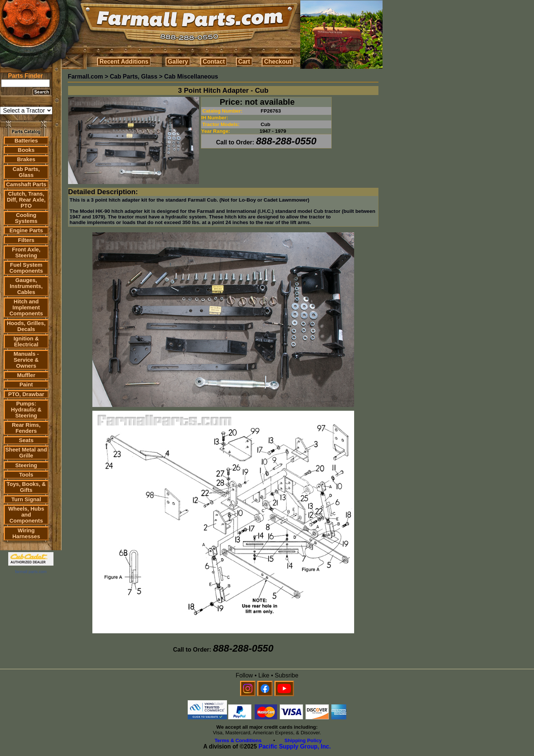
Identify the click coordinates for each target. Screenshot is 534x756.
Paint (26, 385)
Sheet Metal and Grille (26, 453)
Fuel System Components (26, 268)
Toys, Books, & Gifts (26, 487)
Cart (244, 62)
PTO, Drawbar (26, 394)
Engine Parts (26, 230)
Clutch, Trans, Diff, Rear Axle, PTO (26, 200)
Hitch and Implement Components (26, 307)
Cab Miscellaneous (191, 76)
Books (26, 150)
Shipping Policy (303, 740)
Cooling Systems (26, 218)
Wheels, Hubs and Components (26, 515)
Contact (214, 62)
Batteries (26, 141)
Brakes (26, 159)
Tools (26, 475)
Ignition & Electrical (26, 342)
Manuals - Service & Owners (26, 360)
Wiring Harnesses (26, 533)
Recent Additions (124, 62)
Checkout (278, 62)
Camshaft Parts (26, 184)
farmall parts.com (31, 572)
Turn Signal (26, 499)
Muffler (26, 375)
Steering (26, 465)
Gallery (178, 62)
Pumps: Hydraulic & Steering (26, 410)
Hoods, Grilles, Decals (26, 326)
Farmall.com (85, 76)
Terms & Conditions (238, 740)
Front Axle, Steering (26, 252)
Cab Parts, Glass (26, 172)
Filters (26, 240)
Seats (26, 440)
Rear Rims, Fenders (26, 428)
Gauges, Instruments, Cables (26, 286)
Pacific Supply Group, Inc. (294, 746)
